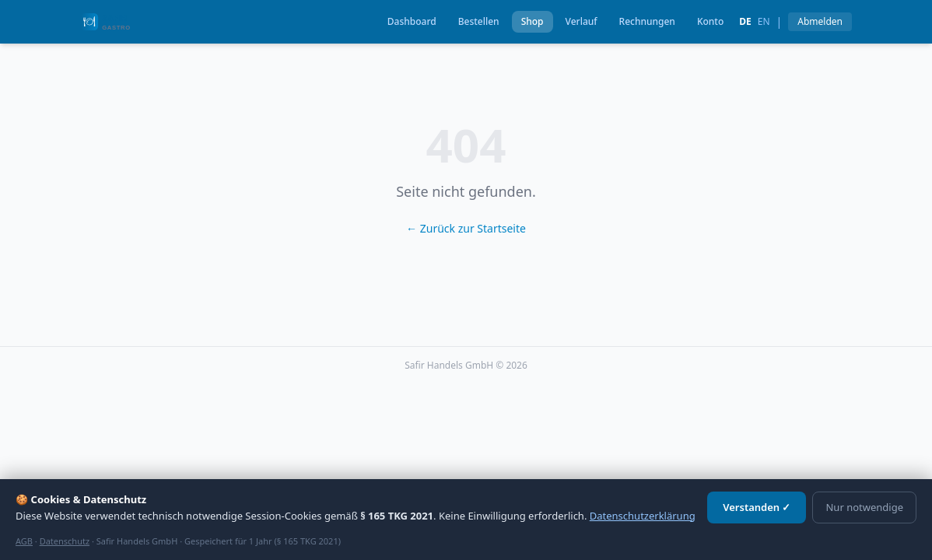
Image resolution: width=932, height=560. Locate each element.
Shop (533, 21)
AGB (24, 541)
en (764, 22)
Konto (710, 21)
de (745, 22)
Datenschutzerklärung (643, 516)
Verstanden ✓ (757, 507)
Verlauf (582, 21)
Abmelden (820, 21)
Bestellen (479, 21)
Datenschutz (65, 541)
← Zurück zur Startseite (466, 228)
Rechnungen (647, 21)
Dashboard (412, 21)
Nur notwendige (864, 507)
